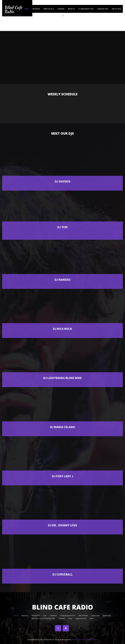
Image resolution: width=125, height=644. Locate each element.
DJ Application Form (86, 9)
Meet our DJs (49, 9)
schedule (61, 9)
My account (107, 615)
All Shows (36, 9)
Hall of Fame (116, 9)
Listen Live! (95, 615)
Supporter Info (103, 9)
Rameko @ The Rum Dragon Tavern (85, 639)
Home (27, 9)
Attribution (36, 615)
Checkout (53, 615)
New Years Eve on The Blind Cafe (43, 618)
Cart (45, 615)
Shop (70, 618)
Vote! (92, 618)
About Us (71, 9)
